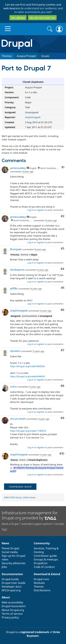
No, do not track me (42, 18)
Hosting (39, 552)
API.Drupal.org (11, 590)
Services (39, 548)
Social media (10, 552)
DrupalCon (41, 563)
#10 (62, 454)
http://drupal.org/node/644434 (27, 376)
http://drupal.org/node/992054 (27, 366)
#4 (62, 269)
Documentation (12, 574)
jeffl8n (14, 288)
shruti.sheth (18, 419)
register (40, 210)
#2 (63, 216)
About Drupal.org (13, 610)
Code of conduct (44, 567)
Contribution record (20, 487)
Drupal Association (14, 606)
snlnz (13, 387)
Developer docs (12, 587)
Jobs (4, 567)
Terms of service (12, 614)
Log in (30, 210)
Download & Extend (47, 574)
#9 (62, 418)
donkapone (17, 270)
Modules (39, 583)
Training (51, 548)
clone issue (29, 497)
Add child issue (13, 497)
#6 (62, 310)
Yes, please (18, 18)
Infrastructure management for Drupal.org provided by (30, 515)
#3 (63, 249)
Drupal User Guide (14, 583)
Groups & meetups (46, 559)
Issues (45, 56)
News (5, 543)
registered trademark (35, 632)
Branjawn (16, 249)
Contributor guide (45, 556)
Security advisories (14, 563)
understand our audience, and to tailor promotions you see (39, 10)
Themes (7, 56)
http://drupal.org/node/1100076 (28, 431)
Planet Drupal (10, 548)
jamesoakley (18, 168)
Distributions (42, 590)
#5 (63, 288)
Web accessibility (12, 602)
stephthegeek (33, 117)
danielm (15, 351)
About (6, 597)
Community (42, 543)
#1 (63, 167)
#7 (63, 350)
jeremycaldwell (29, 316)
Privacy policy (10, 617)
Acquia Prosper (27, 56)
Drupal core (41, 579)
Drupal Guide (10, 579)
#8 (62, 386)
